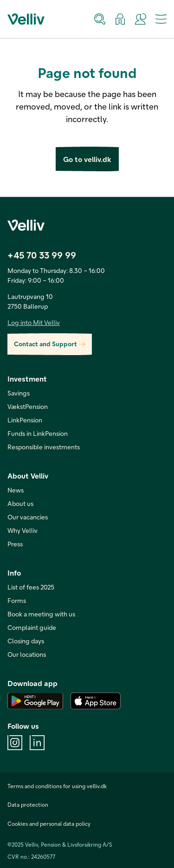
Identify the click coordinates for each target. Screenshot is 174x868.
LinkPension (25, 420)
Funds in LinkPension (38, 433)
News (16, 490)
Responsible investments (44, 447)
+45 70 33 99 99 (42, 255)
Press (15, 544)
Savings (19, 393)
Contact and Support (50, 344)
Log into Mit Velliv (34, 322)
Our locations (27, 654)
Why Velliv (23, 530)
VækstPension (28, 406)
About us (20, 503)
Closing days (26, 641)
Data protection (28, 804)
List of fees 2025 (31, 587)
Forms (17, 600)
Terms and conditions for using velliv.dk (57, 786)
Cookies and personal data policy (49, 823)
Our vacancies (28, 517)
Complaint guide (32, 627)
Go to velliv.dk (87, 159)
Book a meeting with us (41, 614)
